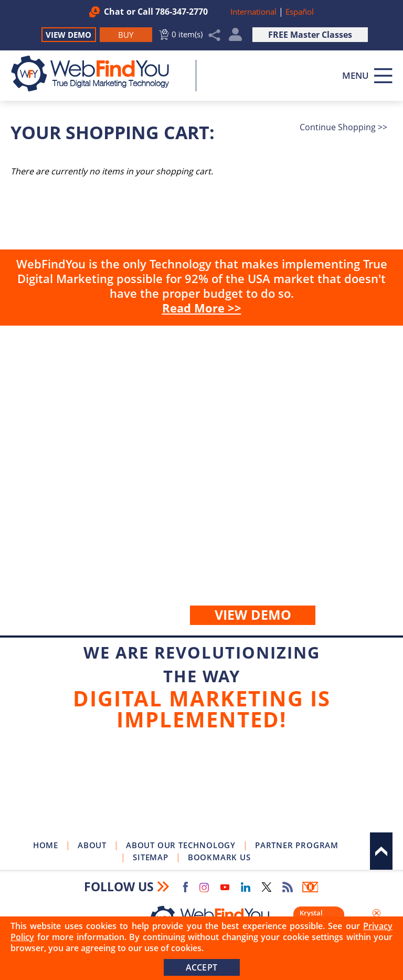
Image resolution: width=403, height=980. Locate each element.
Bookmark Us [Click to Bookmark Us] (219, 857)
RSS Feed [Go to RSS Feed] (288, 887)
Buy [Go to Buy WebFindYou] (201, 481)
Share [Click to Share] (215, 35)
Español (300, 12)
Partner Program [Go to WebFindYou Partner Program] (297, 845)
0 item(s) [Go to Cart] (187, 34)
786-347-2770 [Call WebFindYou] (182, 12)
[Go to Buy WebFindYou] (126, 35)
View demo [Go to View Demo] (253, 614)
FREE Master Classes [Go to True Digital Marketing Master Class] (310, 35)
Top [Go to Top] (381, 851)
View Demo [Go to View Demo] (68, 35)
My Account (235, 37)
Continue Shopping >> (343, 127)
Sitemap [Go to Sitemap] (151, 857)
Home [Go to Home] (46, 845)
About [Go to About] (92, 845)
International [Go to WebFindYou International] (254, 12)
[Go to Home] (96, 74)
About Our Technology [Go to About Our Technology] (181, 845)
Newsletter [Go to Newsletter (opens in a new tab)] (310, 887)
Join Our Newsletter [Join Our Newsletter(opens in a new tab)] (201, 786)
